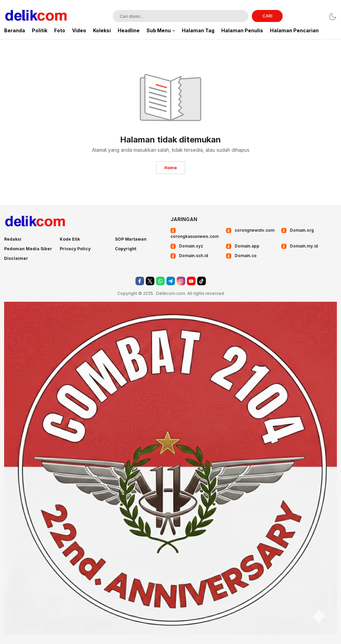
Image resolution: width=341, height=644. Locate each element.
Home (171, 168)
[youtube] (191, 281)
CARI (267, 16)
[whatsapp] (160, 281)
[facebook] (140, 281)
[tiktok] (202, 281)
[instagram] (181, 281)
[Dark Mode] (333, 17)
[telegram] (171, 281)
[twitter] (150, 281)
